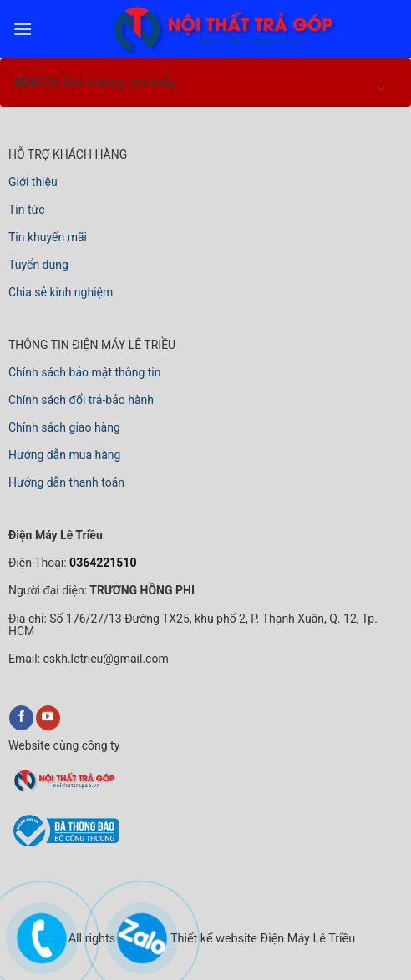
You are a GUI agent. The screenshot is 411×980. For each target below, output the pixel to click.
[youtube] (48, 718)
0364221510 (102, 563)
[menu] (23, 29)
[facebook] (21, 718)
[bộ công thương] (63, 844)
